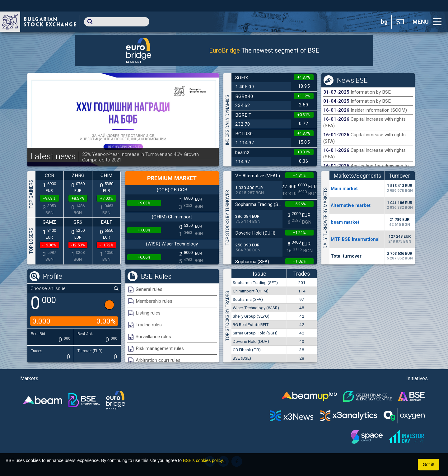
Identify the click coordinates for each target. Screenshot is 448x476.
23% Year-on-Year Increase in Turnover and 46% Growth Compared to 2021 (140, 157)
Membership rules (154, 301)
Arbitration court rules (158, 360)
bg (384, 22)
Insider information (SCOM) (379, 110)
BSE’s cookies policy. (203, 460)
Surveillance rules (153, 337)
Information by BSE (371, 92)
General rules (149, 289)
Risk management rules (160, 348)
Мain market (344, 189)
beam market (345, 222)
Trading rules (149, 325)
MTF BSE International (355, 239)
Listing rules (148, 313)
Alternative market (351, 205)
